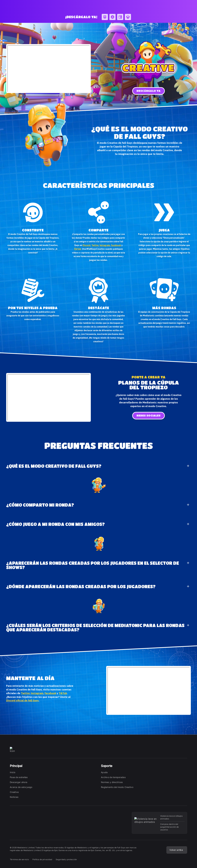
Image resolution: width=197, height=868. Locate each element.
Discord (86, 245)
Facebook (116, 245)
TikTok (77, 249)
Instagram (105, 245)
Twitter (95, 245)
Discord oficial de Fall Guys (22, 700)
